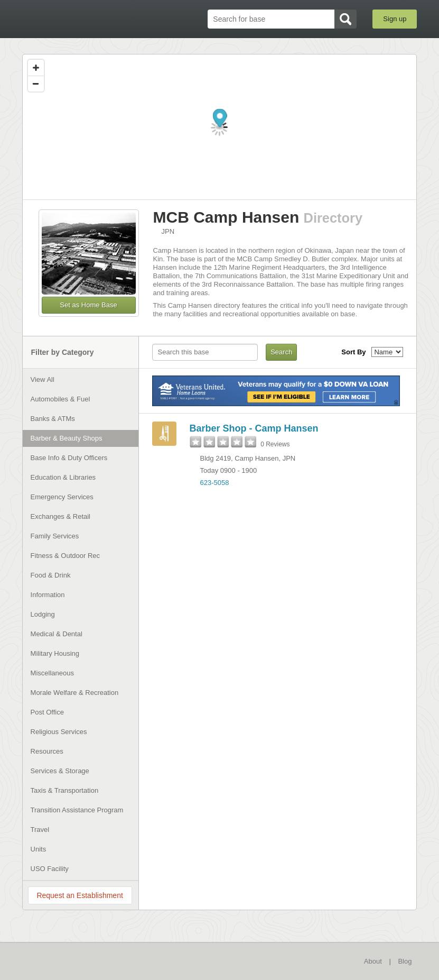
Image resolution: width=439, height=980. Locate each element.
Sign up (395, 19)
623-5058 (215, 483)
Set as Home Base (88, 305)
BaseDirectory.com (78, 19)
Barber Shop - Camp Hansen (254, 428)
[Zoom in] (36, 68)
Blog (405, 961)
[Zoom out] (36, 84)
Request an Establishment (80, 895)
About (373, 961)
